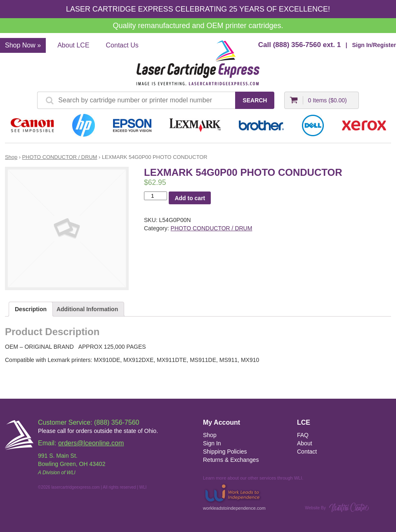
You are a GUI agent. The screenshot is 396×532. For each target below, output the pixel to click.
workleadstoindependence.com (234, 496)
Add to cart (190, 198)
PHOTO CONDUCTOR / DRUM (60, 157)
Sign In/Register (374, 45)
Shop (11, 157)
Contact (307, 452)
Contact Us (122, 45)
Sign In (212, 443)
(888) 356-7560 (297, 45)
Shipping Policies (225, 452)
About (305, 443)
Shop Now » (23, 45)
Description (31, 309)
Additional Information (87, 309)
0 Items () (327, 100)
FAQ (303, 435)
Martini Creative (349, 507)
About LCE (73, 45)
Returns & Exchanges (231, 460)
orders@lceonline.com (91, 443)
